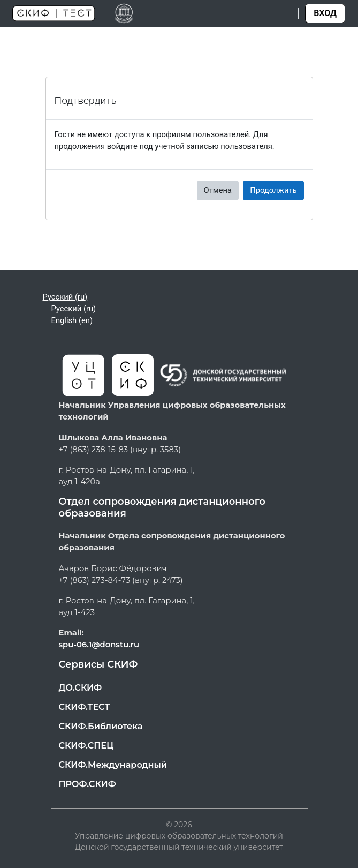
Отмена (218, 190)
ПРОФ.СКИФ (87, 784)
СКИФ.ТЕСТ (85, 707)
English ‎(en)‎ (72, 320)
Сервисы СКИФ (98, 664)
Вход (325, 13)
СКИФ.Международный (113, 765)
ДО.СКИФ (81, 688)
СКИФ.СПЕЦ (86, 746)
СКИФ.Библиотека (101, 726)
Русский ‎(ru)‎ (65, 297)
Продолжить (273, 190)
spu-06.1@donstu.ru (99, 645)
